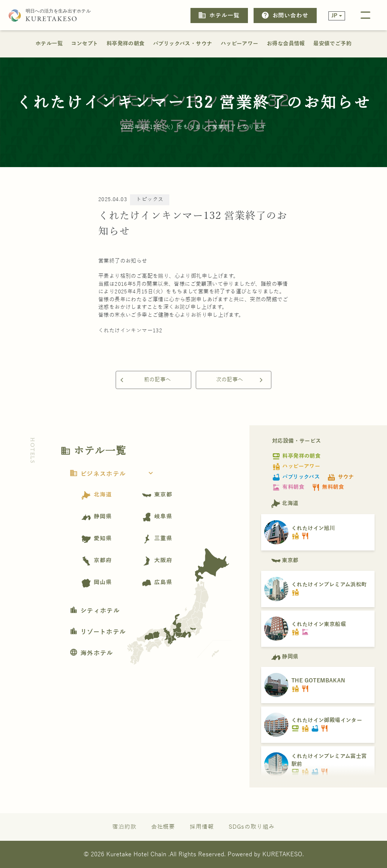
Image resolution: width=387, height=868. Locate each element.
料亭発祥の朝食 (126, 44)
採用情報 (202, 827)
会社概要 (163, 827)
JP (335, 16)
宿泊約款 (124, 827)
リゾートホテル (98, 632)
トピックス (150, 199)
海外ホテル (91, 653)
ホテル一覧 (219, 15)
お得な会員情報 (286, 44)
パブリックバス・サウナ (183, 44)
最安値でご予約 (332, 44)
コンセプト (84, 44)
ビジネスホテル (114, 474)
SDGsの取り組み (252, 827)
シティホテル (95, 611)
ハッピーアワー (240, 44)
